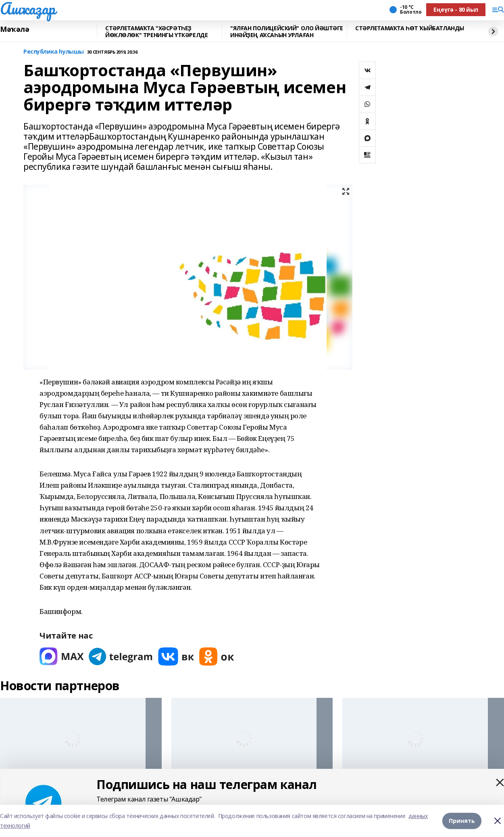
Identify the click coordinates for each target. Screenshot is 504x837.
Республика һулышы (54, 52)
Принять (462, 821)
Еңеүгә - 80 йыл (456, 9)
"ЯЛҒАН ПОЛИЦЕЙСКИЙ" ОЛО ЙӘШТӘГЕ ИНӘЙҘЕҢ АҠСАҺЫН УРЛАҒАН (287, 32)
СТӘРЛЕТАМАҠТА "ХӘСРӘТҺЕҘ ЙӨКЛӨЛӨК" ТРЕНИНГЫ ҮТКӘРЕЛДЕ (156, 32)
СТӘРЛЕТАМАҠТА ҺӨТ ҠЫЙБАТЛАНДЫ (410, 28)
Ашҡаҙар (28, 8)
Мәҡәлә (15, 29)
